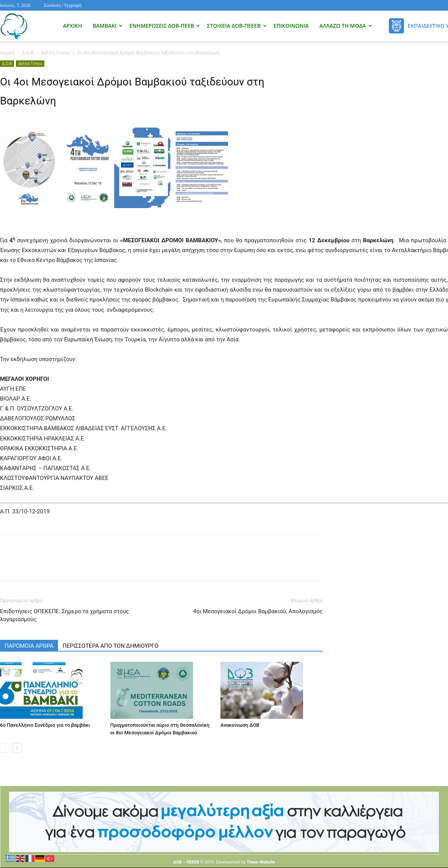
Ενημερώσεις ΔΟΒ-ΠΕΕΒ (165, 26)
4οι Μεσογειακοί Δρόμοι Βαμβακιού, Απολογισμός (258, 611)
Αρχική (72, 26)
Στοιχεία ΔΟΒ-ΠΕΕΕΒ (237, 26)
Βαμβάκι (108, 26)
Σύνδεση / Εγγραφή (63, 5)
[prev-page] (5, 748)
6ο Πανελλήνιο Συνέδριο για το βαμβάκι (45, 725)
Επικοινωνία (291, 26)
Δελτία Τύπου (55, 53)
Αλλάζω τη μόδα (346, 26)
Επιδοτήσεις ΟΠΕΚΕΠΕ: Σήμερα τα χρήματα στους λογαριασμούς (64, 615)
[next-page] (17, 748)
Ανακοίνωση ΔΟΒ (240, 725)
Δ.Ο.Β (28, 53)
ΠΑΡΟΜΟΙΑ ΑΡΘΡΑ (29, 646)
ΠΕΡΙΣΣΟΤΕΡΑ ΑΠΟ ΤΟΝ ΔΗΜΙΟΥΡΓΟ (111, 646)
